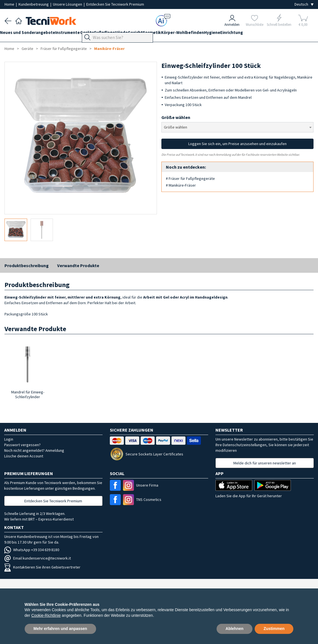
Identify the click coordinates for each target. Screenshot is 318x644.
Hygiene (252, 34)
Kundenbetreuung (34, 4)
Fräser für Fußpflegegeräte (64, 49)
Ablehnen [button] (235, 629)
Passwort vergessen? (22, 445)
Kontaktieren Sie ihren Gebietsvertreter (42, 567)
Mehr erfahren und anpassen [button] (60, 629)
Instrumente (76, 34)
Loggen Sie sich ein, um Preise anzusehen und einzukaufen (237, 144)
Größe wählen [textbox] (176, 127)
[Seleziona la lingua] (304, 4)
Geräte (100, 34)
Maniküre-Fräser (109, 49)
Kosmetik (183, 34)
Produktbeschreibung (27, 265)
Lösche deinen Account (24, 456)
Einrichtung (276, 34)
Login (9, 439)
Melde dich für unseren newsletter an (265, 463)
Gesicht (162, 34)
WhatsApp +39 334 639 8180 (32, 550)
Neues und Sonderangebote (32, 34)
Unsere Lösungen (68, 4)
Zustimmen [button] (274, 629)
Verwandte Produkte (78, 265)
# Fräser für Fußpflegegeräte (190, 178)
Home (10, 4)
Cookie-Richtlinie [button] (46, 615)
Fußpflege (122, 34)
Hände (143, 34)
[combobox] (238, 127)
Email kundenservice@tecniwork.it (38, 558)
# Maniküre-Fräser (181, 185)
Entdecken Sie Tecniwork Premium (115, 4)
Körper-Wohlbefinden (218, 34)
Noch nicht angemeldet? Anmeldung (34, 450)
